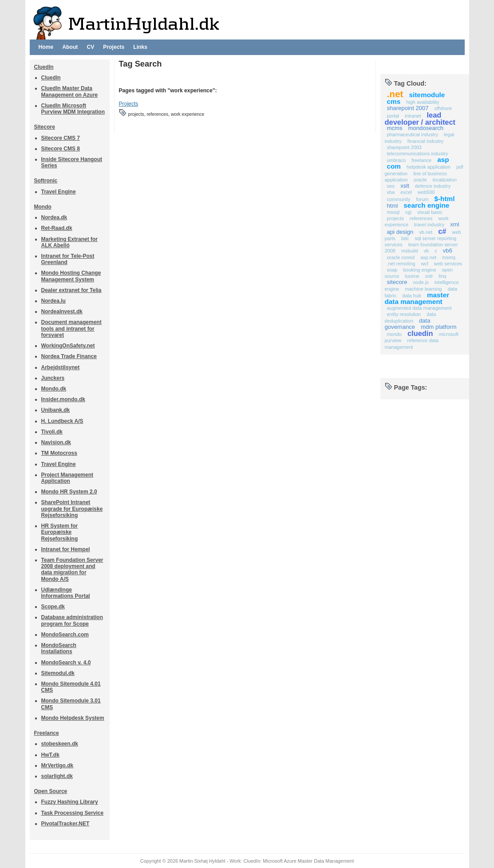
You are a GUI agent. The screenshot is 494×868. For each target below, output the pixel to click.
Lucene (412, 276)
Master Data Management (417, 298)
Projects (114, 47)
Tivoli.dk (52, 432)
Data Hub (412, 296)
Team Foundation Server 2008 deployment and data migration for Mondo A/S (72, 570)
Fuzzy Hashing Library (70, 802)
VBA (391, 192)
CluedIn (44, 67)
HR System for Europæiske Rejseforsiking (60, 532)
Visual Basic (430, 212)
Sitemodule (427, 95)
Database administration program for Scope (72, 620)
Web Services (448, 264)
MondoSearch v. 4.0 (66, 663)
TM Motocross (59, 453)
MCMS (395, 128)
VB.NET (426, 232)
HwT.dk (50, 755)
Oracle (420, 180)
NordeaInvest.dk (62, 312)
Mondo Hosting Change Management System (71, 276)
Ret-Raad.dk (57, 228)
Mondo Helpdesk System (73, 718)
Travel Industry (429, 225)
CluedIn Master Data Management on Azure (70, 91)
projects (395, 218)
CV (90, 47)
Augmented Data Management (419, 308)
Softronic (46, 181)
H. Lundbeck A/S (62, 421)
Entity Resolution (404, 314)
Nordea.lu (53, 301)
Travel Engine (59, 192)
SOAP (392, 270)
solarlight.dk (57, 776)
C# (442, 231)
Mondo (43, 207)
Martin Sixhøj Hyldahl (202, 861)
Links (140, 47)
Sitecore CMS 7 (61, 138)
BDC (405, 238)
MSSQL (393, 212)
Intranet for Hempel (66, 549)
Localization (445, 180)
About (70, 47)
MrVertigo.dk (57, 765)
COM (394, 166)
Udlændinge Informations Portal (66, 593)
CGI (408, 212)
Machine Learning (423, 289)
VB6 (448, 251)
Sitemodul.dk (58, 673)
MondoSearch (426, 128)
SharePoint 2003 (404, 147)
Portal (393, 116)
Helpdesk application (429, 167)
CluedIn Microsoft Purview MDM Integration (73, 109)
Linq (442, 276)
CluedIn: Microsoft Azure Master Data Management (299, 861)
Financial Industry (425, 141)
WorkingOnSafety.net (68, 346)
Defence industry (433, 186)
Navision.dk (56, 442)
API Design (400, 232)
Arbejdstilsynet (61, 367)
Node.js (421, 282)
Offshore (443, 108)
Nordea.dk (54, 217)
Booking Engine (419, 270)
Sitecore (45, 127)
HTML (393, 206)
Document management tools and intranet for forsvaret (71, 328)
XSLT (405, 186)
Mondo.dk (54, 389)
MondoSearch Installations (59, 648)
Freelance (47, 733)
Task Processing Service (73, 813)
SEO (391, 186)
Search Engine (426, 205)
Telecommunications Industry (418, 154)
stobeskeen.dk (60, 744)
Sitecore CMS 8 (61, 149)
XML (454, 224)
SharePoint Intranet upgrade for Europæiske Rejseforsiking (72, 509)
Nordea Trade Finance (69, 356)
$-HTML (444, 199)
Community (399, 199)
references (421, 218)
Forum (422, 199)
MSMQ (449, 257)
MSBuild (410, 251)
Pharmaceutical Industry (413, 134)
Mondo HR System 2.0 (69, 492)
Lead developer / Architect (420, 118)
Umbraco (397, 160)
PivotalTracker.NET (65, 824)
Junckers (53, 378)
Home (46, 47)
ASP (443, 160)
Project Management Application (67, 478)
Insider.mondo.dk (63, 399)
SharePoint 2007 (408, 108)
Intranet (413, 116)
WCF (424, 264)
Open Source (51, 791)
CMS (394, 101)
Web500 (426, 192)
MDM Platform (439, 327)
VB (427, 251)
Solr (429, 276)
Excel (406, 192)
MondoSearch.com (65, 635)
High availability (423, 102)
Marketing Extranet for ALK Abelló (70, 242)
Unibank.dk (56, 410)
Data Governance (408, 324)
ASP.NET (428, 257)
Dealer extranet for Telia (71, 290)
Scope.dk (53, 607)
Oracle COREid (401, 257)
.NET (395, 94)
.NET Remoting (401, 264)
